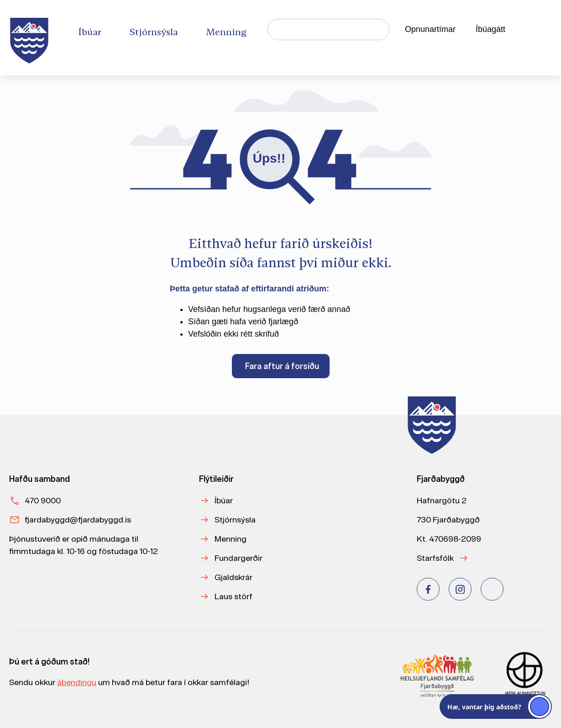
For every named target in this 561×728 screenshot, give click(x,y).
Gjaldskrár (233, 577)
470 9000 (43, 500)
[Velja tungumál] (536, 30)
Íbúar (224, 500)
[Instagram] (460, 589)
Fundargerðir (239, 558)
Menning (231, 539)
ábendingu (77, 682)
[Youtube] (492, 589)
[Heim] (31, 38)
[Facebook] (428, 589)
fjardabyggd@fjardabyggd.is (78, 520)
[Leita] (379, 29)
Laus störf (233, 596)
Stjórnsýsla (235, 520)
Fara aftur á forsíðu (282, 367)
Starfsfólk (435, 558)
